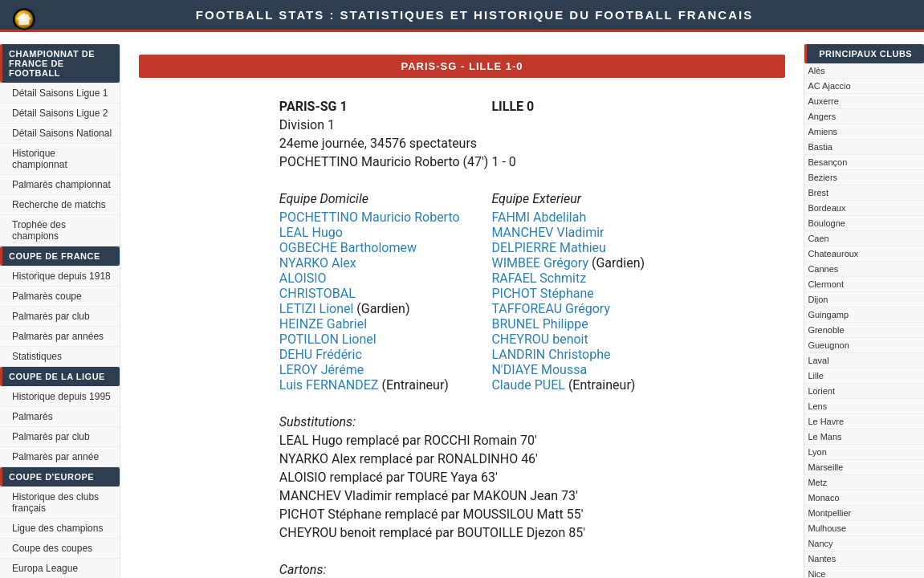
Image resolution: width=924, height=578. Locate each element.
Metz (817, 482)
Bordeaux (826, 208)
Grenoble (826, 330)
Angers (822, 116)
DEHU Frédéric (321, 354)
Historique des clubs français (55, 503)
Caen (818, 238)
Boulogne (826, 223)
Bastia (820, 147)
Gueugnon (828, 345)
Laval (818, 360)
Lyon (817, 452)
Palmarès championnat (61, 185)
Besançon (827, 162)
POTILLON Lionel (328, 339)
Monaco (823, 498)
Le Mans (824, 437)
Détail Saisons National (62, 133)
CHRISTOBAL (317, 293)
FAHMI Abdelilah (539, 217)
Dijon (818, 299)
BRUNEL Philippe (539, 324)
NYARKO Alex (318, 263)
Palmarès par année (55, 457)
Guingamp (828, 315)
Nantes (822, 559)
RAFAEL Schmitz (539, 278)
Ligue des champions (57, 528)
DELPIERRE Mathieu (548, 248)
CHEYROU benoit (539, 339)
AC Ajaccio (829, 86)
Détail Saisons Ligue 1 (60, 93)
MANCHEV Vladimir (547, 232)
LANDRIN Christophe (551, 354)
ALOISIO (303, 278)
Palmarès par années (58, 336)
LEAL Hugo (311, 232)
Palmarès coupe (47, 296)
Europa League (45, 568)
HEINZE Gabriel (323, 324)
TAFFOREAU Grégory (551, 309)
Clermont (826, 284)
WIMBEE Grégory (540, 263)
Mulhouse (827, 528)
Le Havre (826, 421)
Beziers (822, 177)
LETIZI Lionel (317, 309)
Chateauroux (833, 254)
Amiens (822, 132)
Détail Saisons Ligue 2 (60, 113)
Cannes (823, 269)
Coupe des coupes (52, 548)
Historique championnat (40, 159)
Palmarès (33, 417)
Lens (817, 406)
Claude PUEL (528, 385)
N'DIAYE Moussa (539, 370)
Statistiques (37, 356)
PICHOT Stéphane (542, 293)
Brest (818, 193)
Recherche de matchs (59, 205)
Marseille (825, 467)
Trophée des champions (39, 230)
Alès (816, 71)
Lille (816, 376)
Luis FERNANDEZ (329, 385)
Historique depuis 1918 (61, 276)
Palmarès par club (51, 316)
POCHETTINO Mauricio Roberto (370, 217)
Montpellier (829, 513)
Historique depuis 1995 (61, 397)
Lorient (821, 391)
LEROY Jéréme (322, 370)
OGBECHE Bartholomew (348, 248)
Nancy (820, 543)
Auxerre (823, 101)
